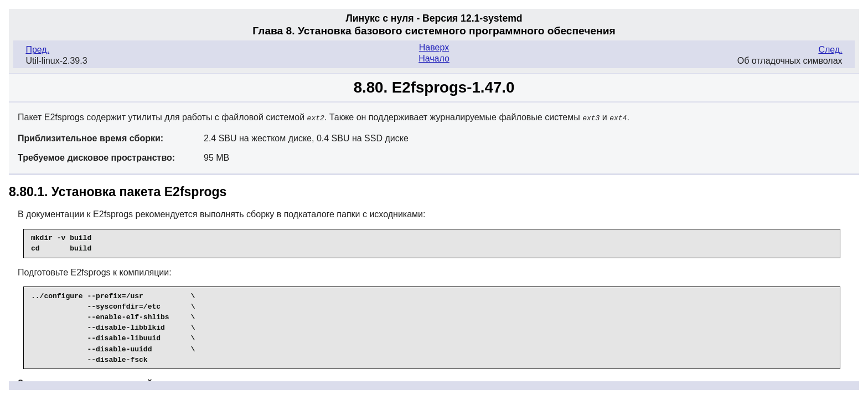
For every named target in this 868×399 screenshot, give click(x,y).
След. (830, 50)
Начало (434, 58)
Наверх (434, 47)
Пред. (37, 50)
